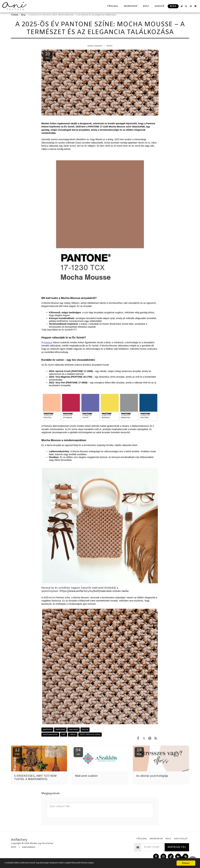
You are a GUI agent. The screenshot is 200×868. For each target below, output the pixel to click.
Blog (23, 15)
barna (85, 729)
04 (78, 752)
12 (17, 752)
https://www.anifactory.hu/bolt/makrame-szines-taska (94, 591)
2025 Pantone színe (90, 734)
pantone (47, 729)
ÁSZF (14, 847)
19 (139, 752)
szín (64, 734)
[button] (186, 6)
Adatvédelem (29, 847)
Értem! (186, 863)
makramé (60, 729)
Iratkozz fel (177, 847)
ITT (75, 330)
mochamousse (50, 734)
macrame (74, 729)
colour (73, 734)
